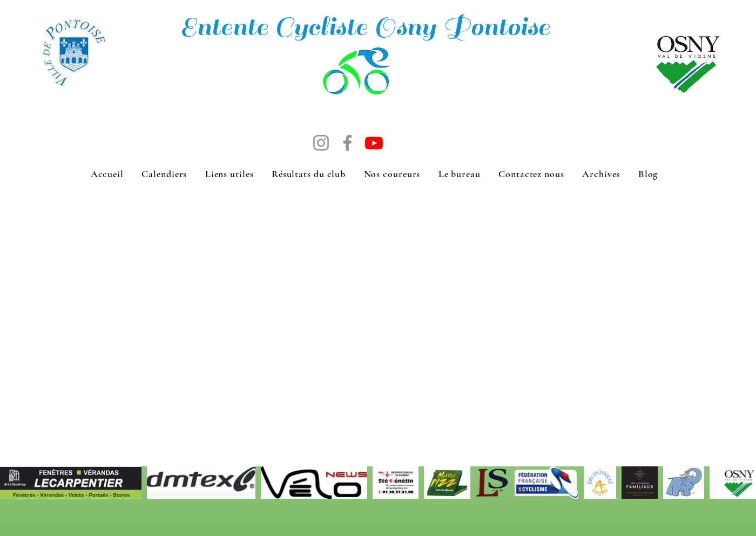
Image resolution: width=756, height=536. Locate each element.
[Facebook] (347, 143)
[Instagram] (321, 143)
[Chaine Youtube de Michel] (374, 143)
